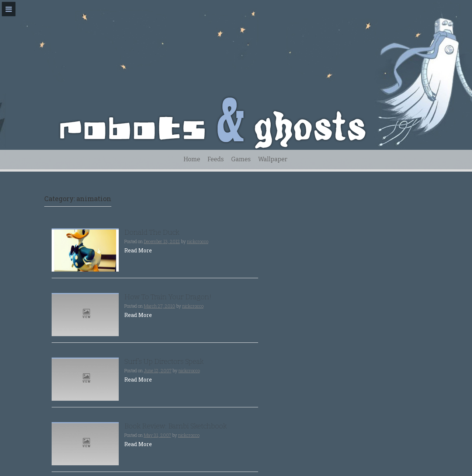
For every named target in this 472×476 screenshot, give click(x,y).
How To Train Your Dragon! (168, 297)
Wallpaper (273, 159)
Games (241, 159)
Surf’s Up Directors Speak (164, 361)
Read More (138, 250)
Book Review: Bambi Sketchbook (176, 426)
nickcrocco (198, 241)
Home (192, 159)
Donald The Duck (152, 232)
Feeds (216, 159)
